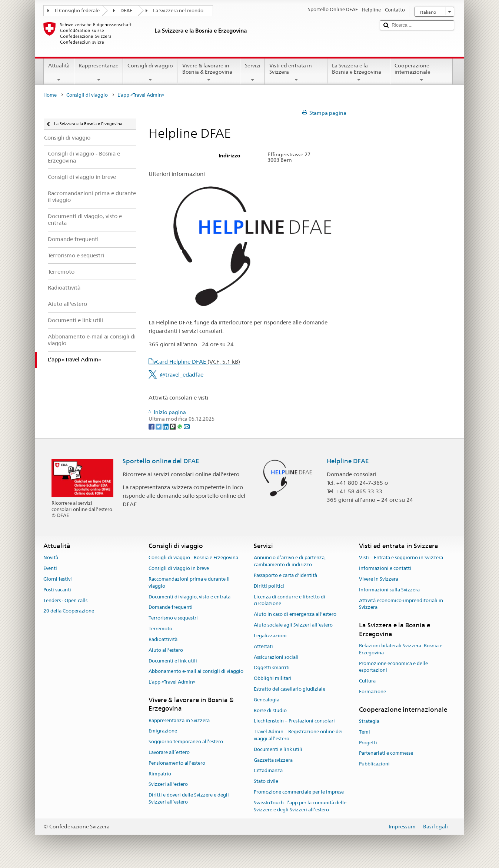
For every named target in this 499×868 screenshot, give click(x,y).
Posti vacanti (57, 590)
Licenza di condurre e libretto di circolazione (290, 600)
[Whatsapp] (180, 426)
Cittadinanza (268, 771)
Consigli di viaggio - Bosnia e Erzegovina (193, 558)
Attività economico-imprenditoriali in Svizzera (401, 604)
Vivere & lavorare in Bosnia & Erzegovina (209, 73)
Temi (365, 732)
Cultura (367, 681)
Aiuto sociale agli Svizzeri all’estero (293, 625)
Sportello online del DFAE (161, 461)
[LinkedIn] (166, 426)
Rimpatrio (160, 774)
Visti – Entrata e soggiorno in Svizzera (401, 558)
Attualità (59, 73)
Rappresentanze (99, 73)
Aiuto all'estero (166, 650)
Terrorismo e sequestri (173, 618)
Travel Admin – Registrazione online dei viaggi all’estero (298, 735)
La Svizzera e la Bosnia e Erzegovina (359, 73)
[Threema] (173, 426)
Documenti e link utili (173, 661)
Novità (51, 558)
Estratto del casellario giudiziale (290, 689)
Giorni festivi (58, 579)
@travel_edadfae (182, 375)
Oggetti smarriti (272, 668)
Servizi (252, 73)
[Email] (187, 426)
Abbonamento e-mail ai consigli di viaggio (196, 672)
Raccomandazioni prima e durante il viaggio (189, 582)
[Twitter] (159, 426)
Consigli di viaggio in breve (179, 568)
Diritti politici (269, 586)
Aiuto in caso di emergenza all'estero (295, 615)
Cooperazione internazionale (421, 73)
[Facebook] (152, 426)
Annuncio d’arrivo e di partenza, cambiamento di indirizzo (290, 561)
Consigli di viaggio (150, 73)
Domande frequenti (171, 607)
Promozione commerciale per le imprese (299, 792)
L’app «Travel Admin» (172, 682)
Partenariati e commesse (386, 753)
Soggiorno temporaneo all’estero (186, 742)
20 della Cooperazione (69, 611)
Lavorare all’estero (169, 752)
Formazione (372, 692)
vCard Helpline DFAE (197, 362)
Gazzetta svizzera (273, 760)
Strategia (369, 721)
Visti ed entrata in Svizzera (296, 73)
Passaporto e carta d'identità (285, 575)
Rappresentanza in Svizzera (179, 720)
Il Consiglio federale (77, 11)
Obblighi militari (273, 678)
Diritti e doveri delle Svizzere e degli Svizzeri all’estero (189, 799)
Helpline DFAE (348, 461)
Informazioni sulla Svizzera (389, 590)
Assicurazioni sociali (276, 657)
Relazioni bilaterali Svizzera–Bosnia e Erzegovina (401, 649)
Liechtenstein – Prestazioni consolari (294, 721)
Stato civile (266, 782)
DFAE (126, 11)
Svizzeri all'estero (168, 784)
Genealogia (267, 700)
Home (50, 95)
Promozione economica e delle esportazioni (393, 667)
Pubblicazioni (374, 764)
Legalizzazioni (270, 636)
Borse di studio (270, 710)
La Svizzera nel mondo (178, 11)
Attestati (263, 646)
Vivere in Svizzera (379, 579)
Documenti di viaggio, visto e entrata (189, 597)
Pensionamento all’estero (177, 763)
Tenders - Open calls (65, 600)
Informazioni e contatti (385, 568)
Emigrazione (163, 731)
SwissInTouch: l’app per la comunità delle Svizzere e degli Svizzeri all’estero (300, 806)
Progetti (368, 743)
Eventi (50, 568)
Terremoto (160, 629)
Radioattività (163, 639)
